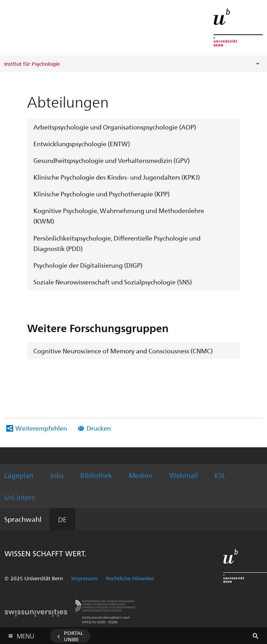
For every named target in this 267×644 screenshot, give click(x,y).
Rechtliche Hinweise (130, 578)
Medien (141, 475)
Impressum (84, 578)
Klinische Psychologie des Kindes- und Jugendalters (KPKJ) (117, 177)
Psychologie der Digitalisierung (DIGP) (88, 265)
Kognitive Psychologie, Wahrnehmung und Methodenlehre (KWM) (119, 216)
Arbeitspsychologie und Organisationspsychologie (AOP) (115, 127)
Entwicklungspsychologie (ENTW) (82, 144)
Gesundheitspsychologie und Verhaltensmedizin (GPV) (112, 160)
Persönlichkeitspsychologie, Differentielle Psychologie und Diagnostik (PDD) (117, 243)
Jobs (57, 475)
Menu (25, 634)
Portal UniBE (74, 636)
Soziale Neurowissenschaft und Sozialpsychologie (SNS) (113, 282)
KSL (220, 475)
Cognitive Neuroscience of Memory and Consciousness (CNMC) (123, 351)
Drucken (99, 428)
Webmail (184, 475)
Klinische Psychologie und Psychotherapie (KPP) (102, 194)
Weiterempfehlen (41, 428)
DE (62, 519)
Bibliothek (96, 475)
